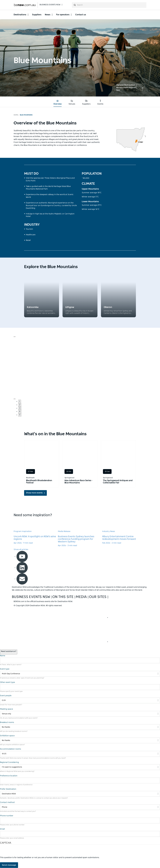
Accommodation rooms (10, 749)
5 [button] (20, 415)
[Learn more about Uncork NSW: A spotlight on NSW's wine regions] (36, 531)
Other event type (7, 682)
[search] (109, 5)
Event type (5, 669)
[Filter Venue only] (80, 714)
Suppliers (86, 102)
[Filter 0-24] (80, 700)
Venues (72, 102)
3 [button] (20, 408)
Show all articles (21, 549)
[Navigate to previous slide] (15, 337)
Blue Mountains (26, 115)
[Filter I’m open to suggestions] (80, 767)
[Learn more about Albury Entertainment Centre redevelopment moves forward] (124, 531)
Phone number (7, 816)
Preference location (9, 776)
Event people (6, 696)
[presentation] (18, 852)
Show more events (34, 493)
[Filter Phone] (80, 807)
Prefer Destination (8, 789)
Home (16, 115)
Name (3, 656)
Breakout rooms (7, 722)
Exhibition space (7, 736)
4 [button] (20, 411)
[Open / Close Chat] (9, 652)
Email (2, 829)
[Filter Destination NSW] (80, 794)
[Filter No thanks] (80, 727)
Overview (58, 102)
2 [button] (20, 405)
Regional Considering (9, 762)
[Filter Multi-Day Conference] (80, 674)
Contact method (7, 802)
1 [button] (20, 401)
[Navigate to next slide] (15, 399)
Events (100, 102)
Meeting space (6, 709)
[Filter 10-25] (80, 754)
